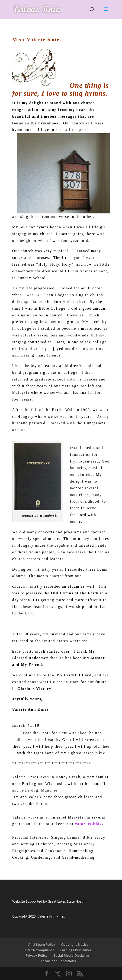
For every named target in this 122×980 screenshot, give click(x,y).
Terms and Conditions (58, 961)
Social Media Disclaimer (72, 955)
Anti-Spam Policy (42, 944)
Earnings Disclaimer (76, 950)
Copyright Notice (75, 944)
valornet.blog (88, 824)
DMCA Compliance (40, 950)
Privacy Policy (37, 955)
